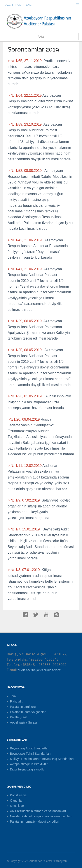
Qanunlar (16, 800)
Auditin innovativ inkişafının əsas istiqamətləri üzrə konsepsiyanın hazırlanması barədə (39, 402)
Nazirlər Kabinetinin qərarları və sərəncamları (41, 816)
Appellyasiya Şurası (24, 722)
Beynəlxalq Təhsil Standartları (30, 754)
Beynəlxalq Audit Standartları (30, 748)
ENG (29, 5)
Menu (77, 5)
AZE (8, 5)
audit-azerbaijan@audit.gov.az (39, 670)
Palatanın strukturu (23, 707)
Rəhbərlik (17, 701)
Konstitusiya (18, 795)
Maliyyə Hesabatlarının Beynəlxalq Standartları (42, 759)
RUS (18, 5)
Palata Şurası (19, 717)
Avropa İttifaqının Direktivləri (29, 764)
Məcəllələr (17, 806)
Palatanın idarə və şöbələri (28, 712)
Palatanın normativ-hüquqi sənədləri (35, 822)
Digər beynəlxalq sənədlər (28, 769)
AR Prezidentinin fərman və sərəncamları (38, 811)
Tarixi (14, 696)
